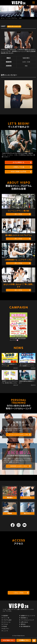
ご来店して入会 (18, 167)
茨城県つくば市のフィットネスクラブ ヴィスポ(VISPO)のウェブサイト (19, 3)
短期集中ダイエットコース (28, 616)
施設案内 (6, 616)
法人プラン (6, 629)
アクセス (6, 624)
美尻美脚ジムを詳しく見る (19, 466)
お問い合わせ (24, 622)
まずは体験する (18, 162)
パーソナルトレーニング (27, 620)
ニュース (6, 631)
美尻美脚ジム (24, 618)
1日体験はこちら (24, 640)
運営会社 (23, 624)
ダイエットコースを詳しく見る (19, 435)
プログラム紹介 (7, 620)
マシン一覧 (6, 618)
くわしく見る (19, 593)
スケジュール (7, 622)
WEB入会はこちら (8, 640)
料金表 (5, 626)
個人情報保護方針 (26, 626)
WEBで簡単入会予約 (19, 172)
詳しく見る (18, 214)
